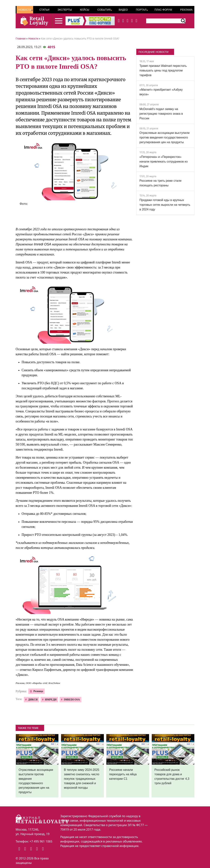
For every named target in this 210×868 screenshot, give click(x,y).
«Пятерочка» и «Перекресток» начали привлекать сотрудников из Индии (164, 162)
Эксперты (65, 10)
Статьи (44, 10)
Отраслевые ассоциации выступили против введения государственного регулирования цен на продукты (164, 137)
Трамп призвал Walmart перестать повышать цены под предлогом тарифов (163, 70)
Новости (25, 10)
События (104, 10)
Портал (141, 10)
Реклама (186, 10)
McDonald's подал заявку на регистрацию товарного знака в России (161, 114)
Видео (123, 10)
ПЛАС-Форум (163, 10)
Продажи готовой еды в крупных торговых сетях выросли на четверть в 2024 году (165, 205)
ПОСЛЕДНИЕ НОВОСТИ (153, 52)
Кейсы (85, 10)
